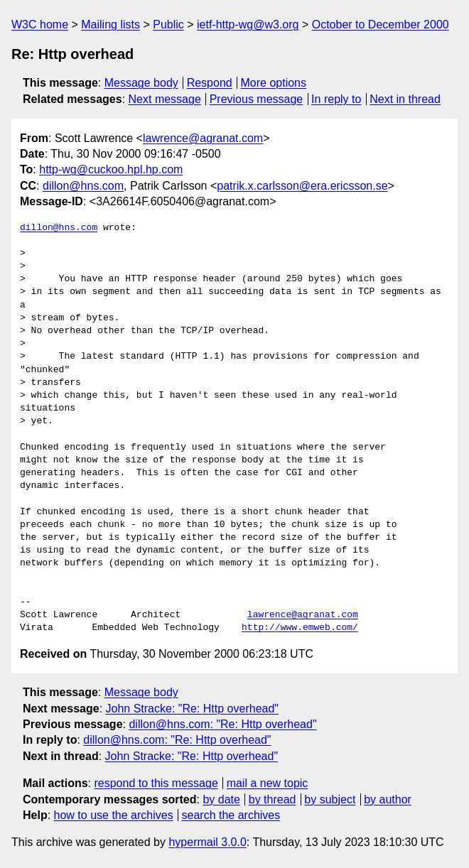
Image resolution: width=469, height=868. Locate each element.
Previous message (257, 99)
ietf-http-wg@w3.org (248, 25)
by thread (273, 799)
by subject (330, 799)
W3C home (40, 25)
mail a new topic (268, 783)
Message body (141, 83)
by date (221, 799)
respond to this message (156, 783)
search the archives (231, 815)
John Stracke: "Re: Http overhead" (192, 709)
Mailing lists (110, 25)
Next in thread (405, 99)
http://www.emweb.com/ (300, 628)
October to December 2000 (381, 25)
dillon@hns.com (83, 186)
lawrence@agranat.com (203, 138)
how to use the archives (114, 815)
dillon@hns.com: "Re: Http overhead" (222, 724)
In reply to (336, 99)
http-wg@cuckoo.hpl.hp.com (111, 169)
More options (274, 83)
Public (168, 25)
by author (388, 799)
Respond (210, 83)
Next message (165, 99)
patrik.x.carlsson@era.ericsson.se (302, 186)
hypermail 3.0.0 (207, 842)
